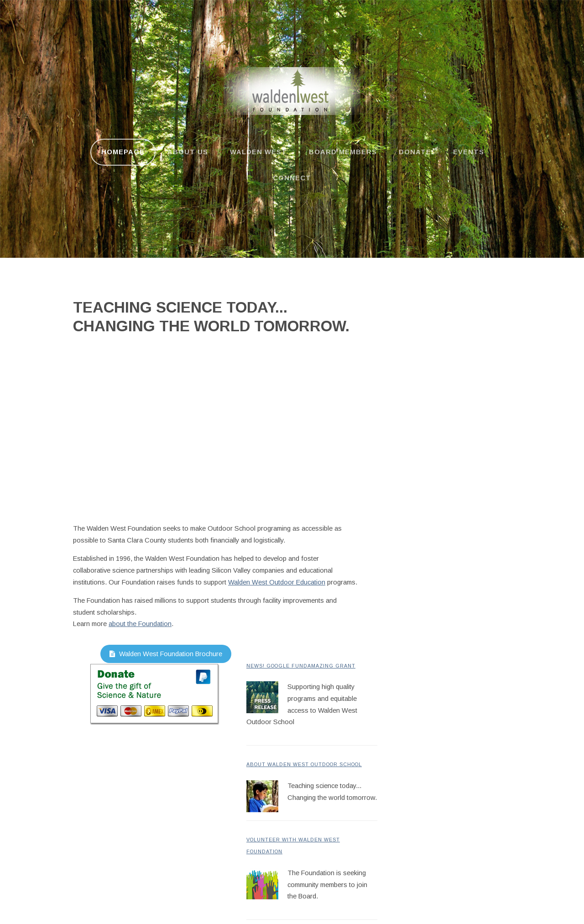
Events (469, 152)
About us (188, 152)
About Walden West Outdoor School (304, 764)
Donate (415, 152)
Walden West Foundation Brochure (166, 654)
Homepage (123, 152)
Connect (292, 178)
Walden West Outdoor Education (277, 582)
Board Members (343, 152)
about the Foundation (140, 624)
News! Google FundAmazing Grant (301, 666)
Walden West (258, 152)
